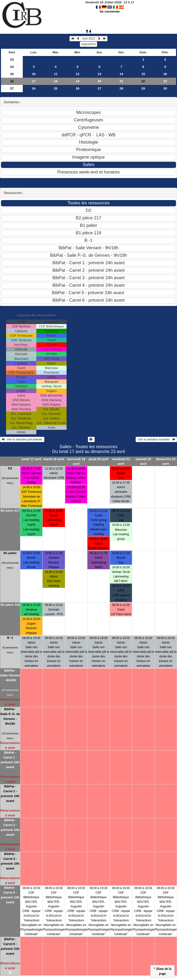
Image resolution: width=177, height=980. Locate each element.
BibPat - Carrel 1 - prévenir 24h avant (10, 760)
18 (56, 81)
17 (34, 81)
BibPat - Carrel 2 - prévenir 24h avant (10, 794)
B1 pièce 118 (10, 605)
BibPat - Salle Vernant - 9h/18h (10, 675)
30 (165, 88)
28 (121, 88)
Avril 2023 (88, 39)
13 (12, 59)
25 (56, 88)
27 (99, 88)
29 (143, 88)
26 (78, 88)
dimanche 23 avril (166, 461)
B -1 (10, 638)
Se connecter (110, 11)
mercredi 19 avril (76, 461)
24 (34, 88)
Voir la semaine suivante (156, 439)
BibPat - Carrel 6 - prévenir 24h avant (10, 946)
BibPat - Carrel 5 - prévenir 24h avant (10, 895)
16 (165, 74)
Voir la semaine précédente (22, 439)
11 (56, 74)
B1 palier (10, 553)
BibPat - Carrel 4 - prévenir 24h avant (10, 861)
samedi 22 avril (143, 461)
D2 (10, 468)
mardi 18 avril (54, 459)
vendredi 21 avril (121, 461)
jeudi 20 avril (98, 459)
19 (78, 81)
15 (12, 74)
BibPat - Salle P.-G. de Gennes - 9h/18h (10, 716)
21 (121, 81)
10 (34, 74)
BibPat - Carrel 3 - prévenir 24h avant (10, 827)
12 (78, 74)
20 (99, 81)
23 (165, 81)
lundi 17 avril (31, 459)
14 (12, 67)
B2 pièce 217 (10, 511)
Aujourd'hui (89, 44)
